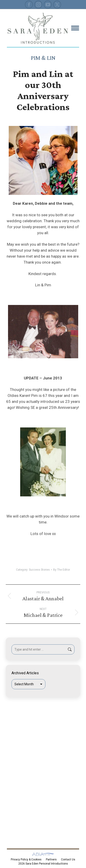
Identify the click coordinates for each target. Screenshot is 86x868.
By (62, 570)
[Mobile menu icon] (75, 28)
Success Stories (39, 570)
